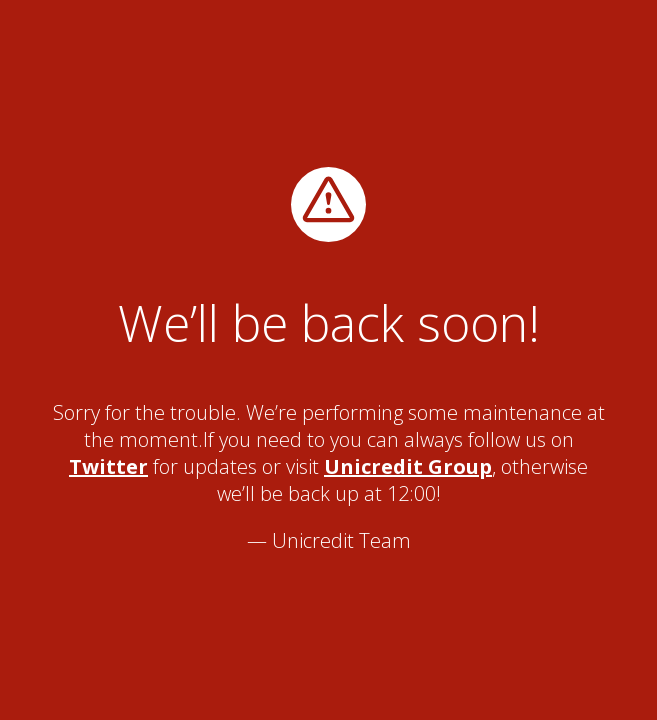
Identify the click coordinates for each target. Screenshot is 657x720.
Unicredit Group (408, 466)
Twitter (108, 466)
